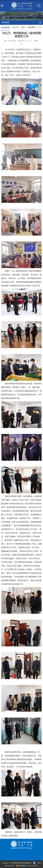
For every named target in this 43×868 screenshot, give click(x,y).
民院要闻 (32, 27)
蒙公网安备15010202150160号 (27, 866)
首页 (23, 27)
